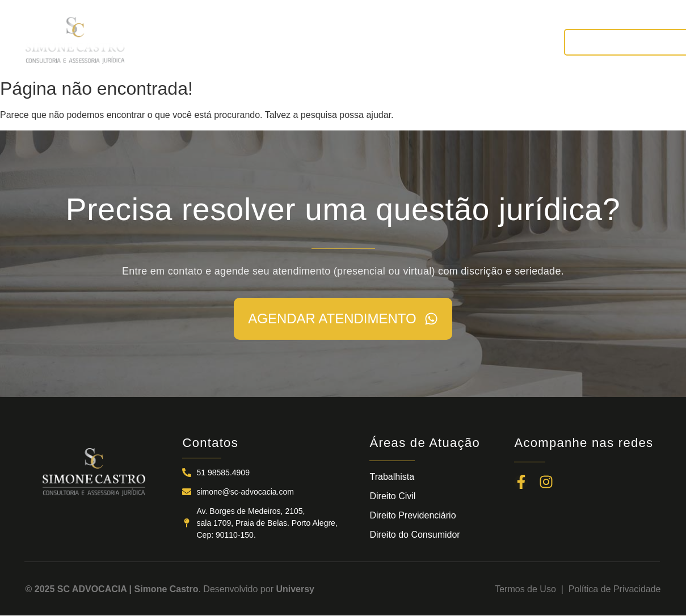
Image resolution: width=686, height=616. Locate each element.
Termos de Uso (528, 589)
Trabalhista (392, 477)
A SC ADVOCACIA (239, 42)
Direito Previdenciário (413, 515)
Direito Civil (392, 496)
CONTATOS (512, 42)
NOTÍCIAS (442, 42)
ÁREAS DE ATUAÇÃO (349, 42)
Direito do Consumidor (414, 535)
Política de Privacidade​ (615, 589)
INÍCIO (162, 42)
